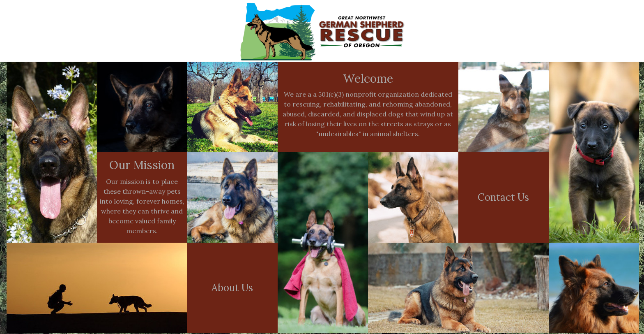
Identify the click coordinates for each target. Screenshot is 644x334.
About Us (232, 288)
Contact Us (503, 197)
